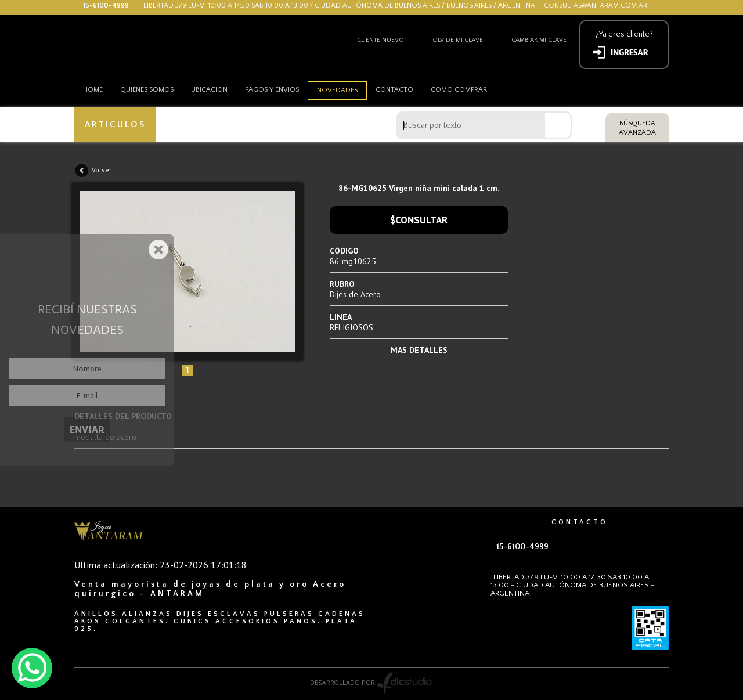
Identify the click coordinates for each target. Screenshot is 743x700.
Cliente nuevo (380, 40)
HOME (93, 90)
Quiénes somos (147, 90)
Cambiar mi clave (539, 40)
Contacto (394, 90)
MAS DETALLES (419, 350)
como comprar (459, 90)
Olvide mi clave (458, 40)
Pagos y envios (272, 90)
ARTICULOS (115, 125)
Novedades (337, 90)
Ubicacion (209, 90)
